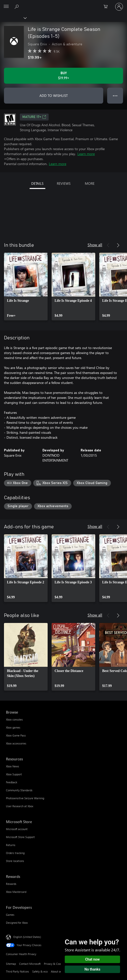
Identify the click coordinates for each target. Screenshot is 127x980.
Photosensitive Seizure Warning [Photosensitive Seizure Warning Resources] (25, 798)
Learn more (86, 154)
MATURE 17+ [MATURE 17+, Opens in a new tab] (34, 117)
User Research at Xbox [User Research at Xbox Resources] (20, 806)
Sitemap (11, 964)
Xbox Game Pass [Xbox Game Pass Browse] (16, 735)
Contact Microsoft (30, 964)
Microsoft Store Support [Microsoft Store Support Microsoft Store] (20, 837)
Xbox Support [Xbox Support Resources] (14, 774)
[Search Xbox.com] (17, 6)
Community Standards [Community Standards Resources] (19, 790)
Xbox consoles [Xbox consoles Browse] (14, 719)
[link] (26, 287)
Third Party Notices (17, 971)
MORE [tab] (90, 183)
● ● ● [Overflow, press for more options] (115, 95)
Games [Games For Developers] (10, 915)
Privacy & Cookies (55, 964)
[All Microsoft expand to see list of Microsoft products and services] (6, 7)
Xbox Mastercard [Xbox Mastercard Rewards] (16, 892)
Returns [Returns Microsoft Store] (11, 845)
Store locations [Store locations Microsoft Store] (15, 861)
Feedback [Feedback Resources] (12, 782)
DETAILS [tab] (37, 183)
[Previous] (108, 245)
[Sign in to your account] (119, 7)
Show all (95, 245)
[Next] (118, 245)
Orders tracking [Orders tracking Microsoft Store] (15, 853)
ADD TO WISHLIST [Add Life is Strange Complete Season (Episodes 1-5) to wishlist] (54, 95)
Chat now (92, 959)
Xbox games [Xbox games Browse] (13, 727)
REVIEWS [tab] (64, 183)
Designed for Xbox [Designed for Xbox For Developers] (17, 923)
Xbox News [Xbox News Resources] (13, 766)
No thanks (93, 969)
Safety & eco (40, 971)
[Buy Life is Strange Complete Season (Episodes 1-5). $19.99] (63, 76)
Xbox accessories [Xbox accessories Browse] (16, 743)
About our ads (59, 971)
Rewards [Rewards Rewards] (11, 884)
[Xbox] (13, 18)
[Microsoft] (63, 4)
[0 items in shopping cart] (107, 7)
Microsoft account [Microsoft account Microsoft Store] (17, 829)
